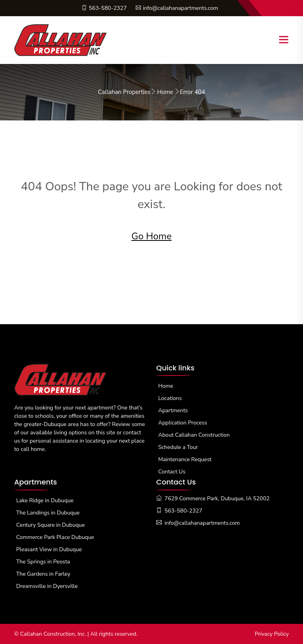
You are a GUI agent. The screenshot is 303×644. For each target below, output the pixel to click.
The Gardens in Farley (43, 574)
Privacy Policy (272, 634)
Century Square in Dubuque (50, 525)
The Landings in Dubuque (48, 513)
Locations (170, 398)
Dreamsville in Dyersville (47, 586)
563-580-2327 (104, 8)
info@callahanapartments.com (177, 8)
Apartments (173, 410)
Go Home (151, 236)
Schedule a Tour (178, 447)
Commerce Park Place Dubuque (55, 537)
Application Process (183, 423)
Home (165, 92)
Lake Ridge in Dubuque (45, 500)
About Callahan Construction (194, 435)
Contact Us (172, 472)
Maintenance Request (185, 459)
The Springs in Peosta (43, 562)
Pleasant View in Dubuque (49, 549)
